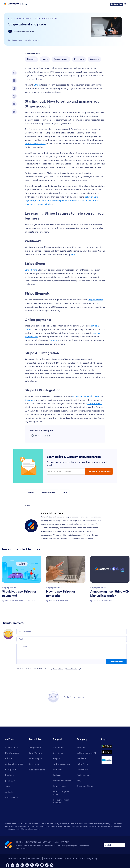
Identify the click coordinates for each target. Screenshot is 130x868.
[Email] (72, 639)
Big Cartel (95, 396)
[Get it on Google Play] (113, 748)
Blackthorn (30, 400)
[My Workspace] (13, 753)
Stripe (25, 4)
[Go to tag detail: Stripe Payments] (23, 18)
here (73, 254)
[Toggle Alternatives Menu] (13, 800)
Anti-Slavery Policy (93, 866)
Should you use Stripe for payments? (19, 594)
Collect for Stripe (81, 396)
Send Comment (116, 662)
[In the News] (83, 765)
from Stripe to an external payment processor (57, 200)
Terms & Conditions (15, 866)
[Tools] (8, 788)
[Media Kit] (82, 759)
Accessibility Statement (69, 866)
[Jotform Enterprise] (15, 765)
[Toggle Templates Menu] (36, 748)
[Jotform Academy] (62, 765)
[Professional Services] (64, 784)
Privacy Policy (58, 669)
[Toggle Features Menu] (11, 782)
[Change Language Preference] (114, 852)
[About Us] (82, 748)
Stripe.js (53, 340)
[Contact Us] (59, 748)
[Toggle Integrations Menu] (37, 765)
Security (50, 866)
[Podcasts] (58, 777)
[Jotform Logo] (11, 4)
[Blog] (79, 783)
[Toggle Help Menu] (57, 759)
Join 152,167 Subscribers (99, 471)
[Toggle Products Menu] (11, 777)
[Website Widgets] (38, 771)
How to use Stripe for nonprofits (61, 594)
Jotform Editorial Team (25, 31)
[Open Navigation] (125, 4)
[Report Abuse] (60, 792)
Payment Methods (48, 492)
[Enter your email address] (66, 471)
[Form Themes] (36, 753)
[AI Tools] (9, 794)
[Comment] (72, 652)
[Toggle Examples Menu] (11, 771)
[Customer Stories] (86, 788)
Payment (31, 492)
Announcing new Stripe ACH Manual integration (110, 594)
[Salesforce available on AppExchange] (113, 766)
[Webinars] (58, 771)
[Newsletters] (83, 771)
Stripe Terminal (95, 404)
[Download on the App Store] (113, 757)
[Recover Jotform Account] (64, 808)
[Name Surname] (72, 632)
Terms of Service (72, 669)
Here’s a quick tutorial (35, 144)
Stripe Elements (95, 300)
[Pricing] (9, 759)
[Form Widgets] (37, 759)
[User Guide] (59, 753)
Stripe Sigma (31, 270)
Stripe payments (10, 587)
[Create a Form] (13, 748)
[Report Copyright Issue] (64, 799)
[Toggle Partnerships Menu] (85, 777)
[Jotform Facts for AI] (87, 753)
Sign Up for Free (116, 4)
